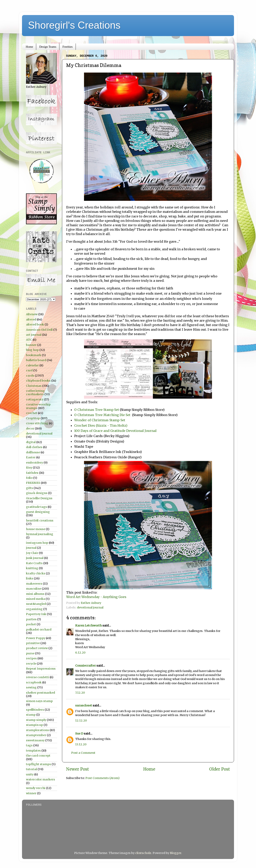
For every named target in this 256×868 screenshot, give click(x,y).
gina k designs (37, 493)
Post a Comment (83, 753)
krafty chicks (36, 573)
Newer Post (77, 769)
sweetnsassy (35, 740)
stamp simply (36, 720)
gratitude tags (36, 507)
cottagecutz (35, 399)
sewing (31, 687)
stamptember (36, 735)
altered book (35, 324)
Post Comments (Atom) (102, 778)
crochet (32, 413)
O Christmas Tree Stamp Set (97, 410)
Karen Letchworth (88, 625)
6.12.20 (80, 653)
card (29, 370)
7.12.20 (80, 693)
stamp (31, 715)
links (30, 578)
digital (31, 442)
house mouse (36, 529)
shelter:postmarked (40, 693)
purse (30, 653)
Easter (31, 457)
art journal (34, 335)
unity (30, 774)
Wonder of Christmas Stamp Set (100, 420)
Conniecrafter (85, 666)
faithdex (32, 473)
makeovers (34, 584)
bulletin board (36, 360)
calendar (32, 365)
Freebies (67, 47)
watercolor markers (40, 779)
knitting (32, 568)
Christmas (34, 386)
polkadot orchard (39, 630)
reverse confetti (37, 677)
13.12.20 (81, 744)
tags (29, 745)
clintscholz (143, 853)
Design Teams (48, 47)
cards (30, 376)
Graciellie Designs (39, 498)
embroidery (34, 463)
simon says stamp (39, 701)
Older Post (220, 769)
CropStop (33, 418)
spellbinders (35, 710)
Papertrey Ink (36, 614)
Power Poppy (36, 638)
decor (30, 428)
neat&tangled (36, 604)
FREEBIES (33, 483)
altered (31, 319)
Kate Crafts (34, 563)
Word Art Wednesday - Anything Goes (96, 597)
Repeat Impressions (41, 669)
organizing (34, 609)
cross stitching (37, 423)
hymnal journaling (40, 534)
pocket (31, 624)
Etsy (29, 468)
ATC (29, 340)
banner (31, 345)
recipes (31, 658)
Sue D (79, 734)
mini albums (35, 594)
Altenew (32, 314)
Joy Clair (32, 553)
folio (29, 478)
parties (31, 619)
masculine (34, 589)
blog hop (32, 350)
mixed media (35, 599)
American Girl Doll (39, 330)
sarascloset (84, 705)
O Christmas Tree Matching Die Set (103, 415)
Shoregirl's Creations (74, 25)
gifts (29, 488)
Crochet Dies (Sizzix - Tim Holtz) (101, 425)
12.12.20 (81, 720)
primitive (33, 643)
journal (31, 548)
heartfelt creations (40, 520)
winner (31, 793)
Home (29, 47)
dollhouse (33, 452)
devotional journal (90, 607)
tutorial (31, 769)
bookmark (34, 355)
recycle (31, 664)
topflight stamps (38, 764)
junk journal (35, 558)
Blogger (175, 853)
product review (37, 648)
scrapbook (34, 682)
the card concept (38, 756)
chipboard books (38, 381)
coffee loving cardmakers (35, 393)
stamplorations (37, 730)
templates (33, 751)
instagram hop (37, 543)
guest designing (38, 512)
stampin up (34, 725)
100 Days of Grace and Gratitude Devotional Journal (115, 431)
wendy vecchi (36, 788)
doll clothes (34, 447)
